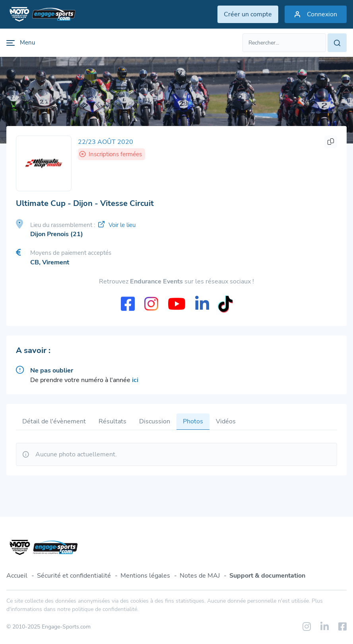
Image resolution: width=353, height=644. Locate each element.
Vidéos (226, 421)
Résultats (112, 421)
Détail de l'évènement (54, 421)
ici (135, 380)
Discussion (155, 421)
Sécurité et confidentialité (74, 576)
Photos (193, 421)
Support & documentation (267, 576)
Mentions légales (145, 576)
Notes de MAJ (200, 576)
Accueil (17, 576)
